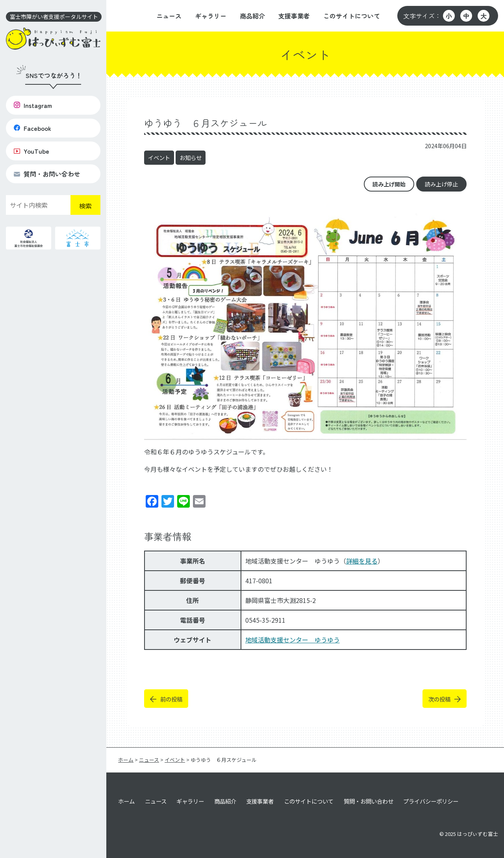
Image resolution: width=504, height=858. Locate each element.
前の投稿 (171, 699)
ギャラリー (211, 16)
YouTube (31, 151)
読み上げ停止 (441, 184)
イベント (159, 157)
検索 (85, 206)
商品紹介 (252, 16)
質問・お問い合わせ (47, 174)
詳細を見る (362, 561)
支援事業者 (294, 16)
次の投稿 (439, 699)
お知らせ (191, 157)
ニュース (169, 16)
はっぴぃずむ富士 (478, 834)
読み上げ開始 (389, 184)
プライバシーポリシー (431, 801)
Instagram (33, 105)
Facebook (32, 128)
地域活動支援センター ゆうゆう (293, 640)
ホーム (126, 801)
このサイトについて (352, 16)
